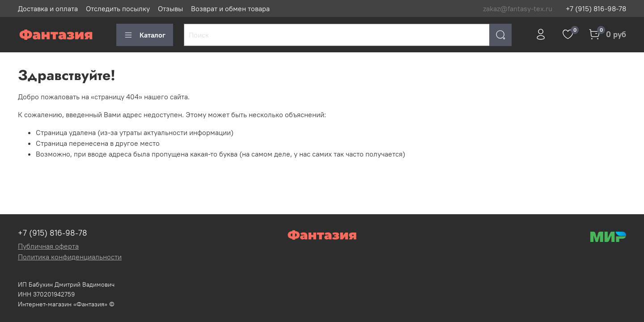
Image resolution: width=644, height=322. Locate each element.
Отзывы (170, 8)
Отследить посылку (118, 8)
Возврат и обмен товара (230, 8)
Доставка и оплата (48, 8)
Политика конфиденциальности (70, 257)
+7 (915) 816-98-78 (596, 8)
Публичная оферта (48, 246)
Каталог (145, 35)
